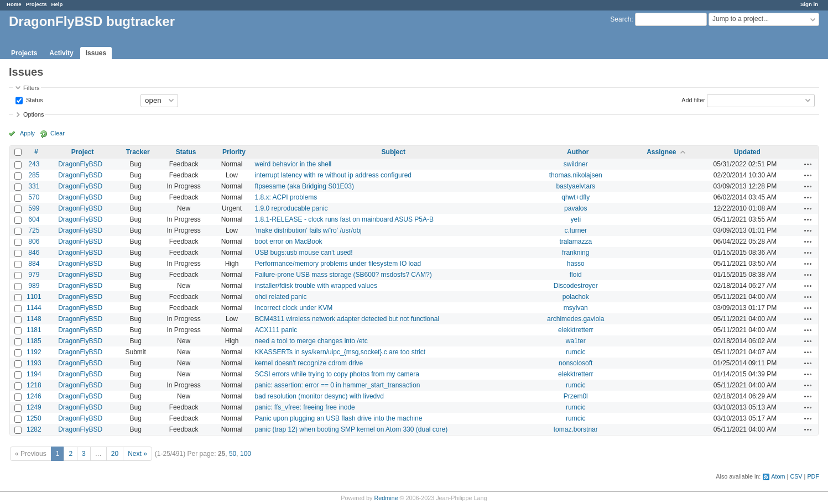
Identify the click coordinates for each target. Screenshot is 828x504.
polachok (576, 297)
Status (34, 99)
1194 (34, 374)
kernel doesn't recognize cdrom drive (309, 363)
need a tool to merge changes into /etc (311, 341)
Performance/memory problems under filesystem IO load (338, 264)
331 (34, 186)
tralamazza (576, 242)
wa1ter (576, 341)
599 (34, 208)
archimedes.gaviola (576, 319)
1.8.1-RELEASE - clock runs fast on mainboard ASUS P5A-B (344, 219)
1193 (34, 363)
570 (34, 197)
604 (34, 219)
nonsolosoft (576, 363)
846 (34, 253)
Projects (37, 4)
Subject (394, 152)
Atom (778, 476)
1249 (34, 407)
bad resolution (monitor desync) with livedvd (319, 396)
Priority (234, 152)
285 (34, 175)
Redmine (386, 498)
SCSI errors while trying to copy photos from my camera (337, 374)
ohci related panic (281, 297)
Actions (808, 164)
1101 (34, 297)
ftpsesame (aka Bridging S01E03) (304, 186)
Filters (31, 88)
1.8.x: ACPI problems (286, 197)
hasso (576, 264)
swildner (576, 164)
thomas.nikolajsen (576, 175)
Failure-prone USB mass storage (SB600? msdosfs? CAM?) (343, 275)
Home (14, 4)
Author (578, 152)
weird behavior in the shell (293, 164)
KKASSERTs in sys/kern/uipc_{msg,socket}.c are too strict (340, 352)
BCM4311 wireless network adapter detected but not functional (347, 319)
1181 (34, 330)
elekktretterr (576, 330)
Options (33, 114)
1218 (34, 385)
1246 (34, 396)
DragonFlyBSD (80, 164)
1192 (34, 352)
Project (83, 152)
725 (34, 230)
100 (246, 454)
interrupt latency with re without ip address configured (333, 175)
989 (34, 286)
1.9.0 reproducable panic (291, 208)
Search (621, 19)
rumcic (576, 352)
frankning (576, 253)
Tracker (138, 152)
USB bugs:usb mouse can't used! (304, 253)
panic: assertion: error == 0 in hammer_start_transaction (338, 385)
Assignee (661, 152)
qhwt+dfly (576, 197)
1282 (34, 429)
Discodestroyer (576, 286)
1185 (34, 341)
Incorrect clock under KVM (294, 308)
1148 (34, 319)
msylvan (576, 308)
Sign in (809, 4)
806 (34, 242)
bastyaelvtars (576, 186)
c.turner (576, 230)
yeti (576, 219)
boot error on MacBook (289, 242)
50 (233, 454)
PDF (813, 476)
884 (34, 264)
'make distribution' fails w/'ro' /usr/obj (308, 230)
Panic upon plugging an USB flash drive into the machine (339, 418)
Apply (27, 133)
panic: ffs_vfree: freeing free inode (305, 407)
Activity (61, 53)
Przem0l (576, 396)
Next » (137, 454)
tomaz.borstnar (576, 429)
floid (576, 275)
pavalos (576, 208)
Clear (58, 133)
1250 (34, 418)
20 (115, 454)
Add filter (693, 99)
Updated (747, 152)
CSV (796, 476)
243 (34, 164)
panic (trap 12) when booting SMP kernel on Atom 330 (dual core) (351, 429)
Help (57, 4)
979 (34, 275)
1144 (34, 308)
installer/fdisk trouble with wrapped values (316, 286)
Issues (96, 53)
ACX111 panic (276, 330)
